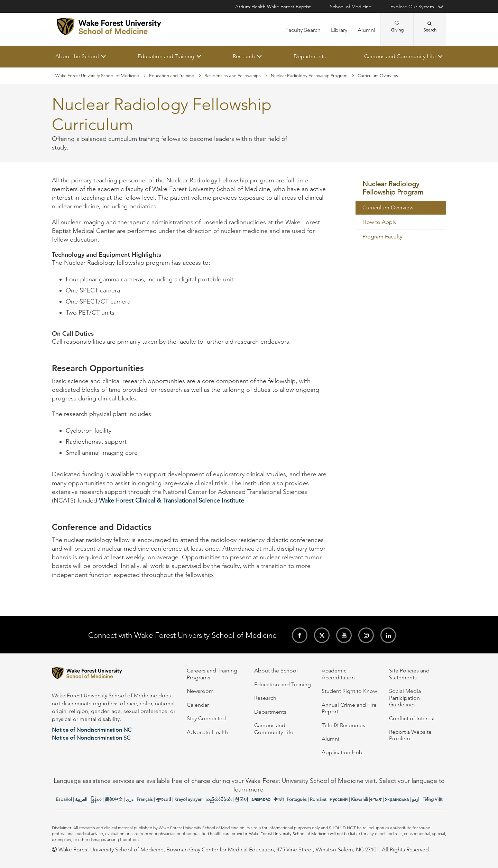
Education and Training (166, 56)
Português (297, 799)
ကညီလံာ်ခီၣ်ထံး (219, 799)
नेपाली (279, 799)
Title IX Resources (343, 725)
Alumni (366, 30)
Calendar (198, 705)
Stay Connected (206, 718)
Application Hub (342, 752)
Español (64, 799)
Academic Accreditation (338, 674)
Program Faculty (382, 237)
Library (339, 30)
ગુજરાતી (164, 799)
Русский (339, 799)
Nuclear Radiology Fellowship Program (309, 76)
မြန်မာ (96, 799)
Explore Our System (412, 7)
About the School (77, 56)
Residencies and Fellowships (233, 76)
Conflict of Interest (412, 718)
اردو (416, 799)
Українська (397, 799)
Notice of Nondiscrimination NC (92, 730)
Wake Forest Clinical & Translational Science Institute (172, 500)
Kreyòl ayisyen (188, 799)
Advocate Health (207, 732)
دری (130, 799)
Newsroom (200, 691)
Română (318, 799)
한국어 (242, 799)
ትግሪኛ (376, 799)
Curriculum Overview (388, 207)
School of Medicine (351, 7)
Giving (397, 27)
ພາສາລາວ (261, 799)
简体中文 (114, 799)
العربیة (81, 799)
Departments (310, 56)
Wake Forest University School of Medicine (97, 76)
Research (244, 56)
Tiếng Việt (432, 799)
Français (145, 799)
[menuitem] (401, 188)
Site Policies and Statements (409, 674)
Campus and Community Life (400, 56)
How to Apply (379, 222)
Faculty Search (303, 30)
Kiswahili (359, 799)
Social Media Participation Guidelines (405, 698)
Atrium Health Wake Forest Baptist (273, 7)
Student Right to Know (349, 691)
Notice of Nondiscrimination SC (91, 738)
